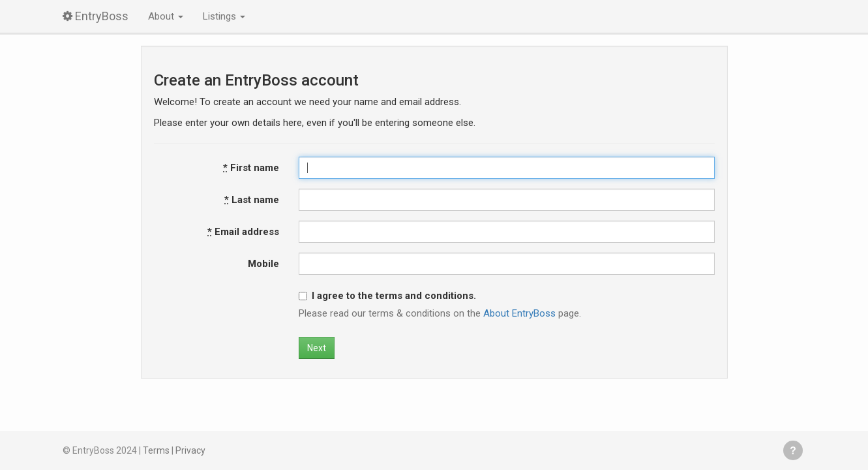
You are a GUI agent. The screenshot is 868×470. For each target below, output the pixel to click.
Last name (252, 200)
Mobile (263, 264)
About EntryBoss (519, 313)
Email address (243, 232)
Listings (224, 16)
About (166, 16)
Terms (156, 450)
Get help (793, 450)
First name (251, 168)
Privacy (190, 450)
